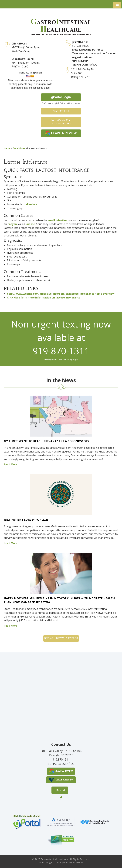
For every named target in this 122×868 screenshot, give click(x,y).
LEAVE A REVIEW (61, 133)
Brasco (78, 862)
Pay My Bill (61, 111)
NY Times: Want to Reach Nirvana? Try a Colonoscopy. (47, 441)
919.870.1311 (82, 42)
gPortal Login (61, 97)
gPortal (60, 790)
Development (62, 862)
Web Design (46, 862)
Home (7, 148)
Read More (11, 464)
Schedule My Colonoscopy (61, 122)
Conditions (19, 148)
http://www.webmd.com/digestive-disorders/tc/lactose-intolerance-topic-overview (61, 294)
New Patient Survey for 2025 (26, 520)
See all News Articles (61, 638)
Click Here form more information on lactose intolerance (44, 298)
